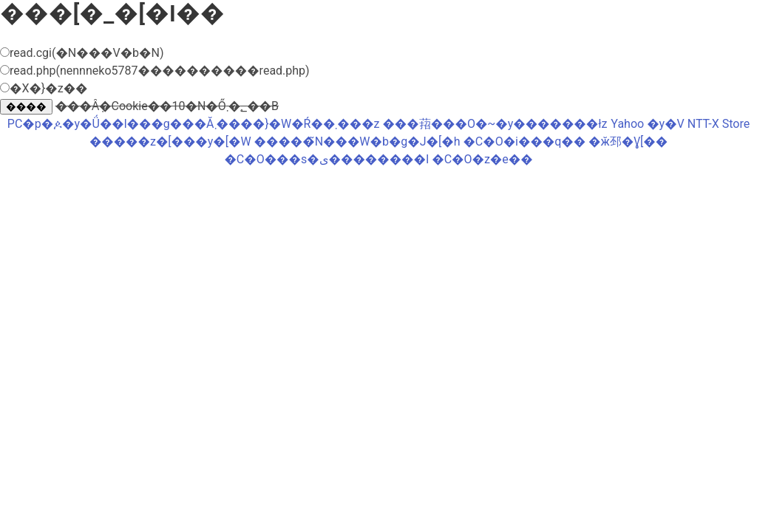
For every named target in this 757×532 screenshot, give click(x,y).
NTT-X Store (719, 124)
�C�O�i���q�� (524, 141)
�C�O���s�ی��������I (326, 159)
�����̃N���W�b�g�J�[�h (357, 141)
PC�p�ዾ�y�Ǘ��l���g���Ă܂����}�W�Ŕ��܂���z (194, 124)
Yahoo (627, 124)
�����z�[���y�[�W (170, 141)
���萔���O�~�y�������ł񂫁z (495, 124)
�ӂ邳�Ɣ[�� (628, 141)
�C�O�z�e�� (482, 159)
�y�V (666, 124)
